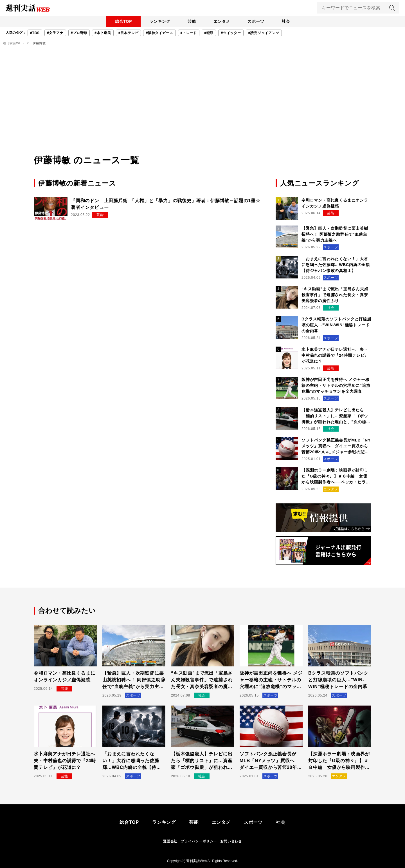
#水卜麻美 (103, 33)
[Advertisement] (202, 111)
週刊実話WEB (13, 43)
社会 (287, 21)
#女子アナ (55, 33)
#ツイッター (231, 33)
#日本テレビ (128, 33)
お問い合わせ (231, 841)
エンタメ (222, 21)
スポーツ (257, 21)
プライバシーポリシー (199, 841)
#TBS (35, 33)
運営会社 (170, 841)
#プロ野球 (79, 33)
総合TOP (122, 21)
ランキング (159, 21)
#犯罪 (209, 33)
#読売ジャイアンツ (264, 33)
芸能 (192, 21)
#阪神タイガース (159, 33)
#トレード (189, 33)
